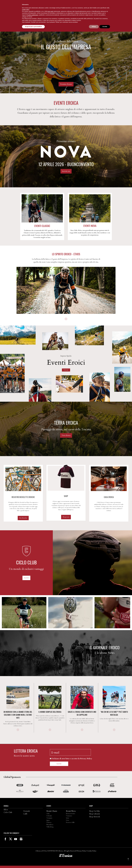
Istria (67, 818)
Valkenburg (50, 827)
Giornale (27, 811)
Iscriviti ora (66, 171)
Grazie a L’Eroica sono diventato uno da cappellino (82, 713)
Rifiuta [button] (94, 27)
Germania (49, 818)
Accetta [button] (105, 27)
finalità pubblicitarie (33, 15)
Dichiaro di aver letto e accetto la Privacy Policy (72, 759)
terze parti (50, 11)
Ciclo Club (8, 812)
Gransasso (69, 816)
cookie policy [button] (26, 10)
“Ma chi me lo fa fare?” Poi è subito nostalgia (114, 713)
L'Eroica (49, 822)
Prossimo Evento (66, 84)
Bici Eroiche (23, 518)
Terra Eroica (66, 435)
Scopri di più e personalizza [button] (33, 27)
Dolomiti (49, 816)
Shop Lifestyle (95, 814)
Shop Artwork (95, 817)
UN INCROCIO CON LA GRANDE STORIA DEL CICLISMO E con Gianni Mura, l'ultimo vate (18, 715)
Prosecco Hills (70, 822)
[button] (128, 859)
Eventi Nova (71, 811)
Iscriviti (26, 578)
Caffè (25, 814)
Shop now (66, 517)
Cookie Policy (92, 851)
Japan (48, 820)
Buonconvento (71, 814)
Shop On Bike (95, 811)
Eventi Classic (52, 811)
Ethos (6, 810)
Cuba (48, 814)
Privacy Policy (82, 851)
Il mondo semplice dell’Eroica (50, 712)
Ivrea (67, 820)
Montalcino (50, 825)
